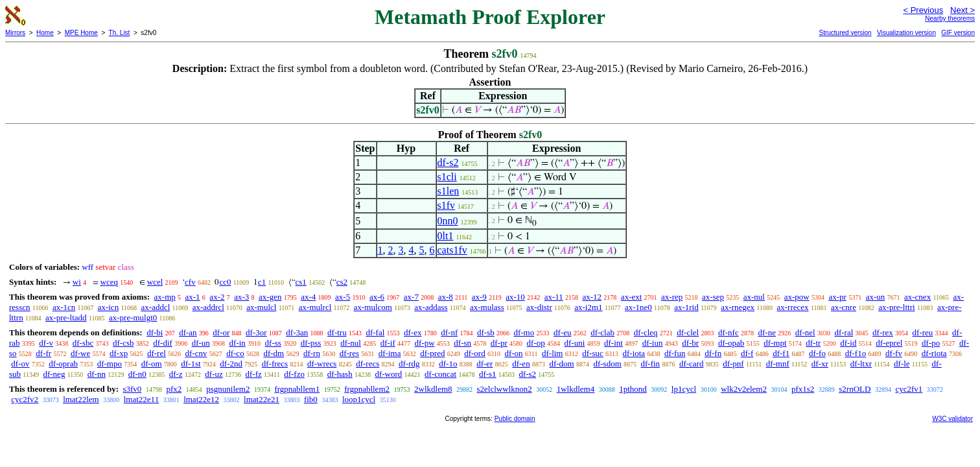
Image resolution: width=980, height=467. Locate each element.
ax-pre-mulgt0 (133, 317)
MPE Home (81, 33)
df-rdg (409, 364)
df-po (931, 343)
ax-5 (343, 297)
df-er (484, 364)
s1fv (447, 205)
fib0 (311, 399)
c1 (262, 282)
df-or (221, 332)
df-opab (731, 343)
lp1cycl (684, 389)
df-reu (923, 332)
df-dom (561, 364)
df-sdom (607, 364)
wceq (109, 282)
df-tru (337, 332)
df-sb (486, 332)
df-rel (157, 353)
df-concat (440, 374)
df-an (188, 332)
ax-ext (631, 297)
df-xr (820, 364)
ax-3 (241, 297)
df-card (692, 364)
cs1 (301, 282)
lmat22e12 (201, 399)
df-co (235, 353)
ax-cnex (917, 297)
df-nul (351, 343)
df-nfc (729, 332)
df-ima (390, 353)
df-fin (651, 364)
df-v (46, 343)
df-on (513, 353)
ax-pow (797, 297)
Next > (962, 10)
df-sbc (83, 343)
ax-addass (431, 307)
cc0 (225, 282)
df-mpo (110, 364)
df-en (521, 364)
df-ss (273, 343)
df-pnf (733, 364)
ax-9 (479, 297)
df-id (848, 343)
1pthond (633, 389)
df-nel (805, 332)
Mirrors (15, 33)
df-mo (524, 332)
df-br (690, 343)
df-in (238, 343)
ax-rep (672, 297)
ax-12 (592, 297)
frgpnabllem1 (297, 389)
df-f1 (781, 353)
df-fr (43, 353)
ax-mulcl (261, 307)
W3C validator (952, 419)
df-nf (449, 332)
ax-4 (308, 297)
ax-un (876, 297)
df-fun (675, 353)
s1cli (447, 177)
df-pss (311, 343)
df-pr (499, 343)
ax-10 (515, 297)
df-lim (553, 353)
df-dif (163, 343)
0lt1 (446, 236)
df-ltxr (861, 364)
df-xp (119, 353)
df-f (747, 353)
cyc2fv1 (909, 389)
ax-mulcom (373, 307)
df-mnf (778, 364)
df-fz (254, 374)
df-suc (593, 353)
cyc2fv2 (25, 399)
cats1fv (452, 250)
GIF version (958, 33)
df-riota (934, 353)
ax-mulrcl (315, 307)
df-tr (813, 343)
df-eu (562, 332)
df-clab (602, 332)
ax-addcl (156, 307)
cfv (190, 282)
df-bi (155, 332)
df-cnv (196, 353)
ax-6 (377, 297)
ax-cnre (844, 307)
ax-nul (754, 297)
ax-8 (446, 297)
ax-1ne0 (638, 307)
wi (77, 282)
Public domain (515, 419)
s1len (449, 191)
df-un (201, 343)
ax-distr (539, 307)
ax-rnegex (738, 307)
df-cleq (646, 332)
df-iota (634, 353)
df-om (152, 364)
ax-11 (554, 297)
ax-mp (165, 297)
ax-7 (411, 297)
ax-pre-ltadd (66, 317)
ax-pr (837, 297)
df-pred (432, 353)
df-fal (375, 332)
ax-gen (270, 297)
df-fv (894, 353)
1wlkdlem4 (576, 389)
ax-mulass (487, 307)
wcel (155, 282)
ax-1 (193, 297)
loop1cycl (359, 399)
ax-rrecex (792, 307)
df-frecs (275, 364)
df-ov (20, 364)
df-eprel (889, 343)
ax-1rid (686, 307)
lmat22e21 (262, 399)
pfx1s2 (803, 389)
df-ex (413, 332)
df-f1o (856, 353)
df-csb (123, 343)
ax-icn (108, 307)
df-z (176, 374)
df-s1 (488, 374)
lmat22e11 (141, 399)
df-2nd (231, 364)
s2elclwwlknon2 (505, 389)
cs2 (342, 282)
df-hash (340, 374)
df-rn (312, 353)
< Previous (923, 10)
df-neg (54, 374)
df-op (536, 343)
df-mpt (775, 343)
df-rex (883, 332)
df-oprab (63, 364)
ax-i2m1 (588, 307)
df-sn (462, 343)
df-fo (817, 353)
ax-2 (217, 297)
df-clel (688, 332)
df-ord (475, 353)
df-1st (191, 364)
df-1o (448, 364)
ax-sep (713, 297)
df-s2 (448, 162)
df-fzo (294, 374)
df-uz (214, 374)
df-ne (766, 332)
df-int (613, 343)
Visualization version (906, 33)
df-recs (367, 364)
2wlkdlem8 (433, 389)
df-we (80, 353)
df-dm (274, 353)
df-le (902, 364)
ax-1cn (64, 307)
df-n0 (137, 374)
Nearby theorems (950, 18)
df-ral (844, 332)
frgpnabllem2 (367, 389)
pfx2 (174, 389)
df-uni (574, 343)
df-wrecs (322, 364)
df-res (349, 353)
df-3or (256, 332)
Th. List (120, 33)
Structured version (845, 33)
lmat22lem (81, 399)
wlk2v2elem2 (744, 389)
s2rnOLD (855, 389)
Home (45, 33)
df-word (388, 374)
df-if (388, 343)
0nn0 (448, 221)
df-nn (97, 374)
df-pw (425, 343)
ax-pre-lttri (896, 307)
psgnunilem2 (228, 389)
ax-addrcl (208, 307)
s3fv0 (132, 389)
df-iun (653, 343)
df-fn (713, 353)
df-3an (297, 332)
